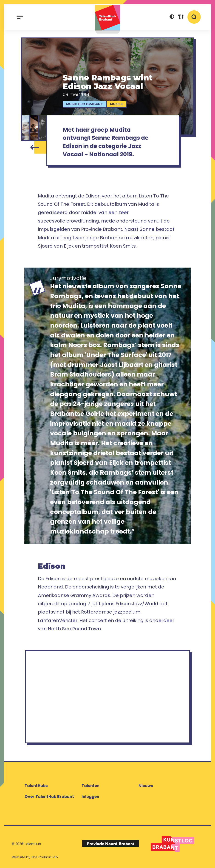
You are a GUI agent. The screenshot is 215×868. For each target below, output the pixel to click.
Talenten (91, 786)
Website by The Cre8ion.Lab (35, 857)
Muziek (116, 104)
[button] (172, 17)
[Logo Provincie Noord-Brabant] (111, 844)
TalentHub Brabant (107, 19)
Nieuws (146, 786)
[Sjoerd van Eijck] (34, 128)
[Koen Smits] (43, 128)
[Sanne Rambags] (26, 128)
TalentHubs (36, 786)
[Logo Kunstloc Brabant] (172, 844)
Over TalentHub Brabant (49, 797)
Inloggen (90, 797)
